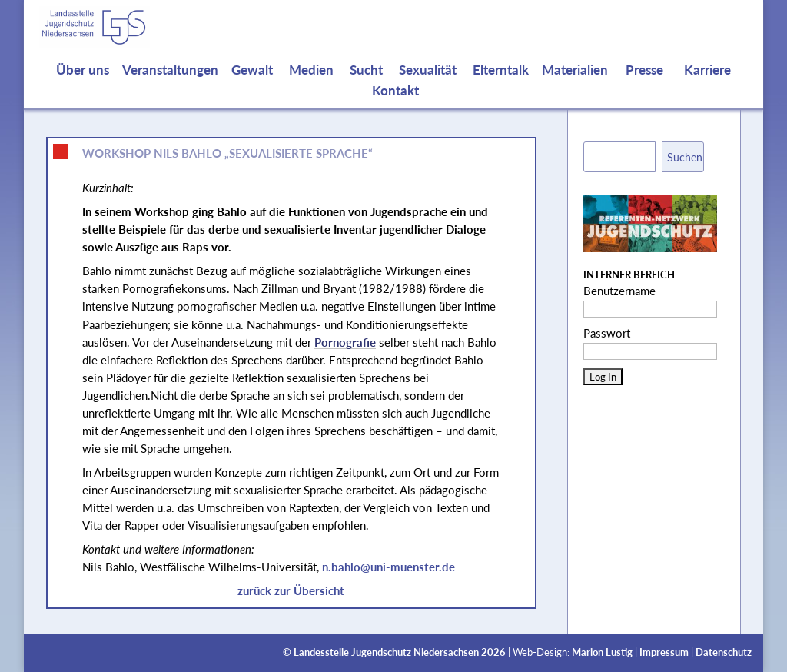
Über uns (83, 85)
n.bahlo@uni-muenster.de (389, 567)
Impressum (664, 652)
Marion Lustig (602, 652)
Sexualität (428, 85)
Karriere (707, 85)
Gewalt (252, 85)
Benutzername (619, 291)
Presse (644, 85)
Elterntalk (501, 85)
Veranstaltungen (170, 85)
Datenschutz (724, 652)
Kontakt (395, 105)
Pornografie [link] (345, 342)
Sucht (366, 85)
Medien (311, 85)
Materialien (575, 85)
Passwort (607, 333)
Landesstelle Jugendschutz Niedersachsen (386, 652)
